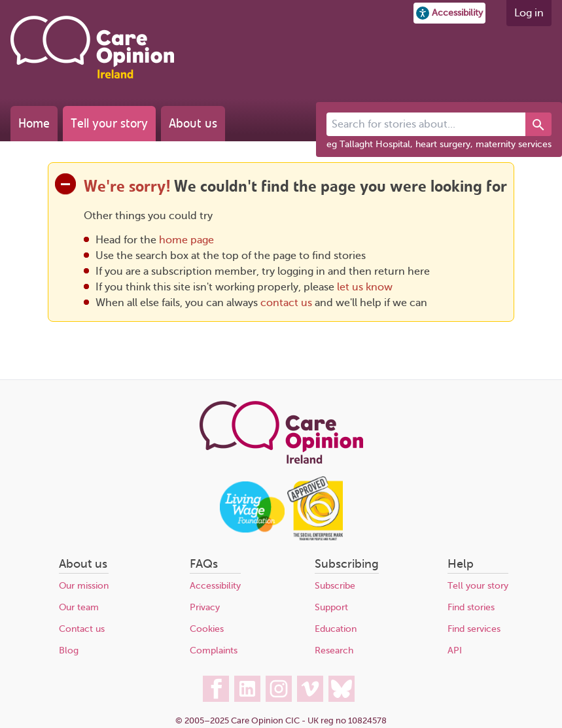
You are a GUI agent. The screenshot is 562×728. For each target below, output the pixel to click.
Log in (529, 13)
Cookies (207, 629)
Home (34, 123)
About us (193, 123)
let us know (365, 287)
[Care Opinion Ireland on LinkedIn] (247, 689)
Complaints (214, 650)
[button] (449, 13)
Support (331, 607)
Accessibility (215, 586)
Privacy (205, 607)
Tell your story (109, 123)
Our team (79, 607)
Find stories (471, 607)
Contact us (82, 629)
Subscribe (335, 586)
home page (186, 240)
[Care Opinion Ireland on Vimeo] (310, 689)
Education (336, 629)
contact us (286, 303)
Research (334, 650)
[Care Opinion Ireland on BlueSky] (342, 689)
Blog (69, 650)
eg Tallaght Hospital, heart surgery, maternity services (439, 144)
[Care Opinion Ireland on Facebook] (216, 689)
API (455, 650)
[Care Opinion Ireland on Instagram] (279, 689)
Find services (474, 629)
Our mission (84, 586)
